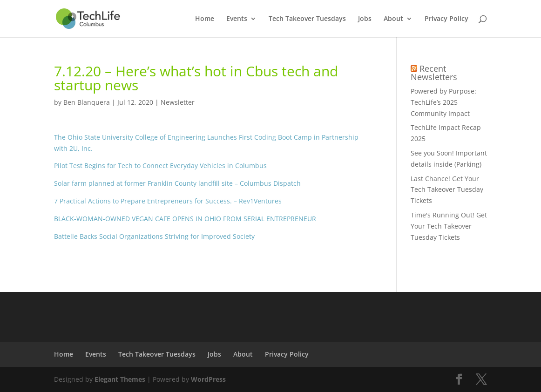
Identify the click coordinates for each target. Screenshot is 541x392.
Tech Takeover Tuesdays (307, 19)
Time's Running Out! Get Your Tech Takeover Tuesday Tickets (449, 226)
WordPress (208, 379)
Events (237, 19)
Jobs (365, 19)
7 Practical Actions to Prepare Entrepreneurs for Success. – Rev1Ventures (168, 201)
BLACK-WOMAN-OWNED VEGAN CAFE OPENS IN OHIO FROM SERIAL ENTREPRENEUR (185, 219)
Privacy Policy (446, 19)
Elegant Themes (120, 379)
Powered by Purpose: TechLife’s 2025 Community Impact (443, 102)
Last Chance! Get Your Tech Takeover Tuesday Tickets (447, 190)
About (393, 19)
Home (205, 19)
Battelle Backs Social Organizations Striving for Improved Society (154, 236)
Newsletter (178, 102)
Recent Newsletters (434, 73)
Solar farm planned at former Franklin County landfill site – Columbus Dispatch (177, 183)
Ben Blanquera (87, 102)
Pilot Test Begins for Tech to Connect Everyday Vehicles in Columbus (160, 166)
